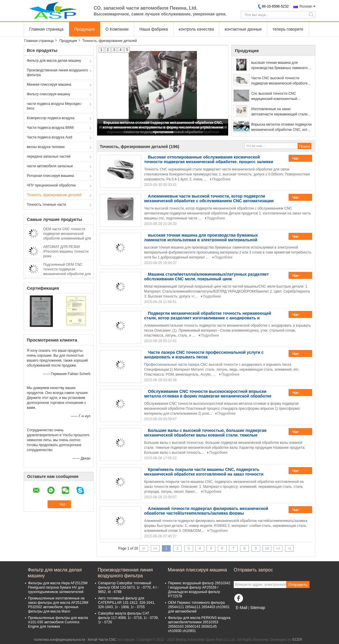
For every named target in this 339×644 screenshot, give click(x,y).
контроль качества (196, 29)
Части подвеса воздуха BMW (50, 128)
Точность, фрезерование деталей (54, 195)
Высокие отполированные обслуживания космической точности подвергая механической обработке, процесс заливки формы (209, 162)
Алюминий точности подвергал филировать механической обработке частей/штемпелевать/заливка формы (206, 511)
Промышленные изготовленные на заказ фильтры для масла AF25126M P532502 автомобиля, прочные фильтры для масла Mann (58, 605)
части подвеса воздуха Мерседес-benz (55, 106)
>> (278, 548)
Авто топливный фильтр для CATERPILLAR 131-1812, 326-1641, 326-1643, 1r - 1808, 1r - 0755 (127, 603)
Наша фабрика (154, 29)
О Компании (117, 29)
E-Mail (242, 608)
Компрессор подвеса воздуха (51, 118)
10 (267, 548)
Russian (306, 6)
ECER (297, 640)
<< (155, 548)
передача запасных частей (49, 156)
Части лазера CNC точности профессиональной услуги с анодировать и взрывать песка (204, 355)
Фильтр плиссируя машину (49, 94)
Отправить (298, 585)
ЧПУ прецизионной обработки (51, 185)
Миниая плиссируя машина (49, 85)
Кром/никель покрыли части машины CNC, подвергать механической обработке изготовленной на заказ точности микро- (204, 474)
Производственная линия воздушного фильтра (57, 73)
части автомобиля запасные (50, 166)
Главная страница (46, 29)
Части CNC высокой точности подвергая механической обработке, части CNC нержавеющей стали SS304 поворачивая (281, 81)
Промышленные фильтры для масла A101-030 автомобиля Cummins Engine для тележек (58, 622)
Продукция (85, 29)
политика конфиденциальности (59, 640)
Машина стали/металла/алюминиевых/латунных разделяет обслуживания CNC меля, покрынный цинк (206, 277)
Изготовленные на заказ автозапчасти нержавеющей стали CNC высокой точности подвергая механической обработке (279, 112)
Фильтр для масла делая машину (54, 61)
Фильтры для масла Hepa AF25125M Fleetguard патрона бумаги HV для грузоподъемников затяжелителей (58, 587)
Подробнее (221, 179)
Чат (300, 159)
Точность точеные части (47, 205)
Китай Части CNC (102, 640)
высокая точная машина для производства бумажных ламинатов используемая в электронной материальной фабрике (280, 66)
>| (289, 548)
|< (144, 548)
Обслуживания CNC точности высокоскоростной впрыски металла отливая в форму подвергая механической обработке (208, 394)
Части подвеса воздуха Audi (50, 137)
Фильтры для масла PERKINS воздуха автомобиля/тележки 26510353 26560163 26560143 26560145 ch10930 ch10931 (199, 624)
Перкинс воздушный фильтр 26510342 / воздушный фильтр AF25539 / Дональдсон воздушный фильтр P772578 (199, 590)
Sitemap (257, 608)
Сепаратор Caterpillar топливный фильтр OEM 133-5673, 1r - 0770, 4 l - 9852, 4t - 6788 (128, 587)
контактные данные (243, 29)
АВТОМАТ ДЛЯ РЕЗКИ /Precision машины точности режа (66, 251)
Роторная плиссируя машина (50, 176)
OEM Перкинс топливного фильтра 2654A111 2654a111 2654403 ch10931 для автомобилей (199, 607)
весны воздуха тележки (46, 147)
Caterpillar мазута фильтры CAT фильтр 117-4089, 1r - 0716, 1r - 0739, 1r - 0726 (128, 618)
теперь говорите (288, 29)
